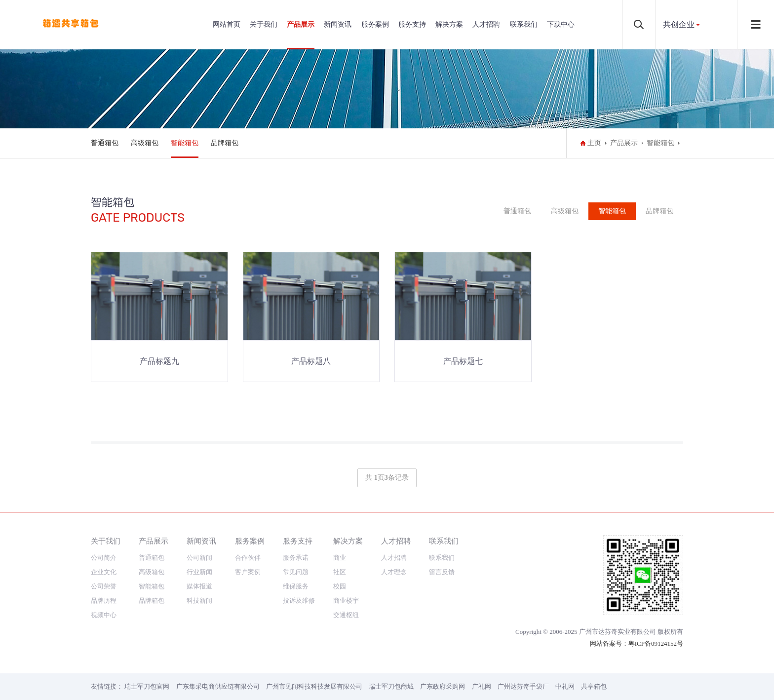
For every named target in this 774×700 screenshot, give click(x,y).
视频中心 (104, 615)
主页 (594, 143)
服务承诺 (296, 558)
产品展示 (301, 24)
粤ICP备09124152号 (656, 643)
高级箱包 (145, 143)
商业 (340, 558)
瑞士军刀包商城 (391, 686)
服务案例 (375, 24)
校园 (340, 586)
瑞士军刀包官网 (147, 686)
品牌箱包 (225, 143)
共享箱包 (594, 686)
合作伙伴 (248, 558)
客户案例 (248, 572)
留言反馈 (442, 572)
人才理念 (394, 572)
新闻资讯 (338, 24)
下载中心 (561, 24)
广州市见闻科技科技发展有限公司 (314, 686)
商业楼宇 (346, 601)
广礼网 (482, 686)
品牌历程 (104, 601)
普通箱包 (105, 143)
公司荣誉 (104, 586)
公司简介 (104, 558)
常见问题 (296, 572)
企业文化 (104, 572)
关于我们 (264, 24)
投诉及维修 (299, 601)
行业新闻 (199, 572)
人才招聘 (486, 24)
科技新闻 (199, 601)
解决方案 (449, 24)
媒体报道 (199, 586)
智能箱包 (185, 143)
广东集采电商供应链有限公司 (218, 686)
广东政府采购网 (443, 686)
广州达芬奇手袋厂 (523, 686)
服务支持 (412, 24)
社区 (340, 572)
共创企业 (679, 24)
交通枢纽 (346, 615)
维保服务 (296, 586)
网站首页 (227, 24)
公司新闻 (199, 558)
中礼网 (565, 686)
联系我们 (524, 24)
